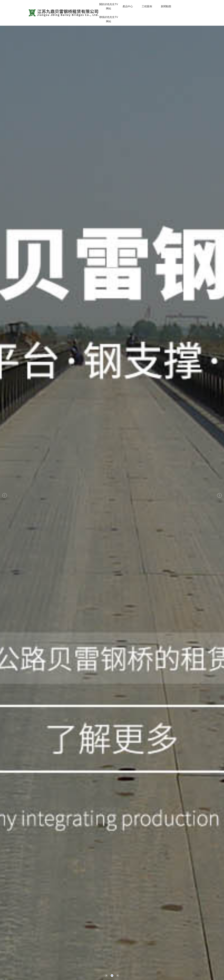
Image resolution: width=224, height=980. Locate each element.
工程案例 (147, 6)
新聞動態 (166, 6)
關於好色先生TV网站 (109, 6)
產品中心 (128, 6)
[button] (104, 976)
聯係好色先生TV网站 (109, 19)
